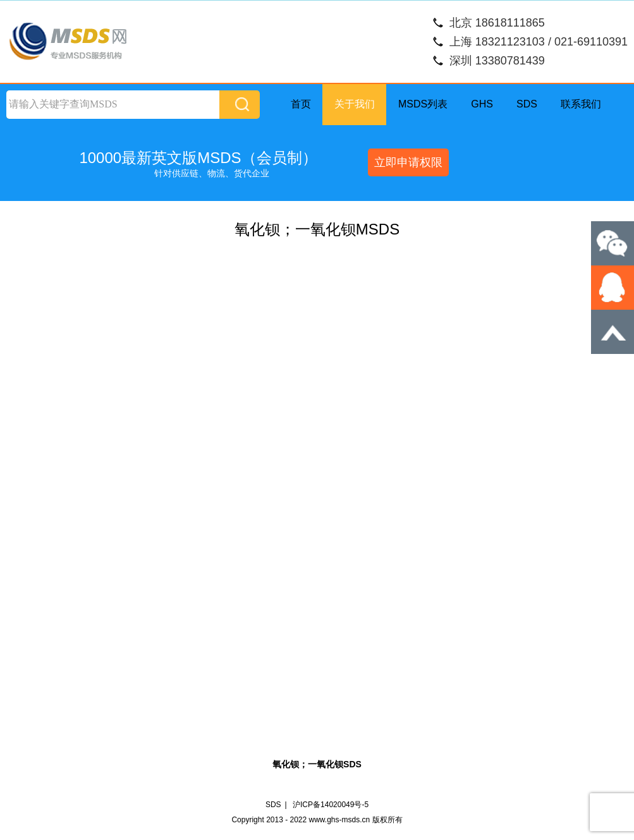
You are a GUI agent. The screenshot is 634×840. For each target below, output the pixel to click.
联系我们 (581, 104)
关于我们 (355, 104)
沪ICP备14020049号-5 (331, 805)
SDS (527, 104)
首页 (301, 104)
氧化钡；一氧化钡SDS (317, 764)
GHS (482, 104)
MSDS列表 (423, 104)
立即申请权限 (408, 162)
